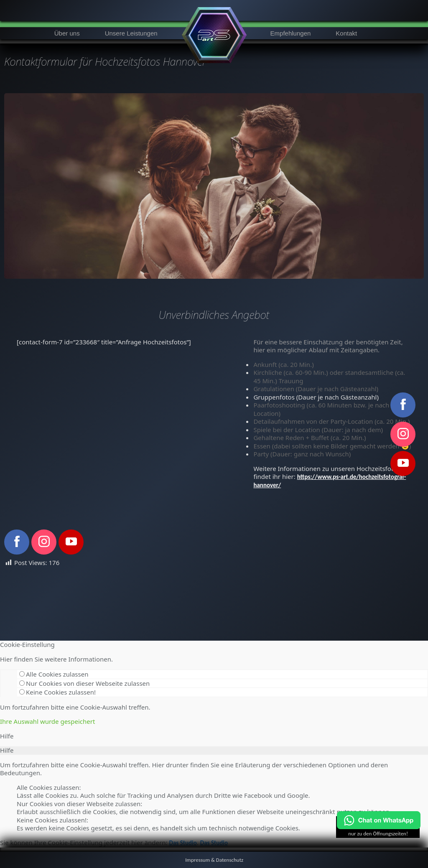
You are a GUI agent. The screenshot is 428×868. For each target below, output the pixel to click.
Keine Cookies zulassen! (57, 692)
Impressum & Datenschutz (214, 860)
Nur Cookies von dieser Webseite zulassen (84, 683)
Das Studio (183, 843)
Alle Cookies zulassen (54, 674)
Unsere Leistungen (131, 33)
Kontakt (346, 33)
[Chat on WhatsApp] (379, 827)
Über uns (67, 33)
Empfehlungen (291, 33)
